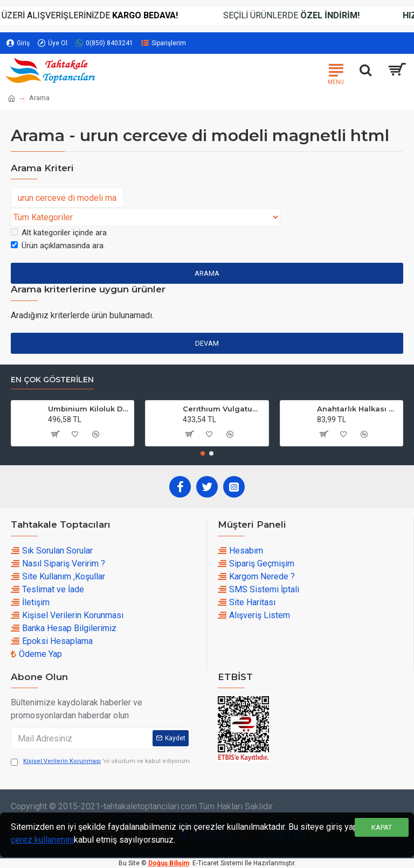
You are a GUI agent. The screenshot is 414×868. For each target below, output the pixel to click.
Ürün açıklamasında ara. (58, 246)
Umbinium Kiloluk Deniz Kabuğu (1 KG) (89, 409)
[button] (203, 453)
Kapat (382, 827)
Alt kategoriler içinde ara (59, 233)
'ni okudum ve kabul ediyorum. (101, 762)
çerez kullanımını (42, 840)
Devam (207, 343)
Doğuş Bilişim (169, 863)
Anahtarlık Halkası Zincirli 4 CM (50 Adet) (358, 409)
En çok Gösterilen (52, 380)
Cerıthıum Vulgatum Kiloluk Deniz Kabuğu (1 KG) (224, 409)
